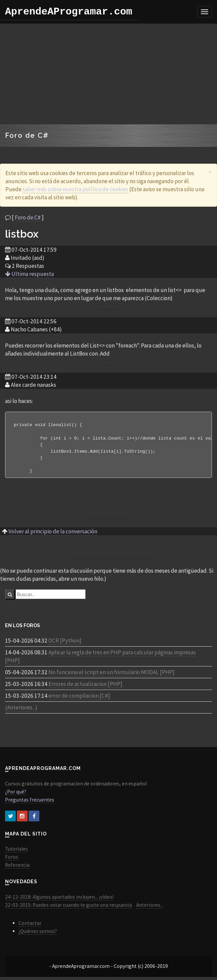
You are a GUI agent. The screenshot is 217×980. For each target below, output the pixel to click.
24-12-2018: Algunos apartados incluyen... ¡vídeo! (59, 900)
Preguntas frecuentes (30, 803)
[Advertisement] (109, 74)
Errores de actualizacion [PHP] (85, 687)
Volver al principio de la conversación (53, 534)
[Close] (210, 172)
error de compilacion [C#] (79, 699)
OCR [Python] (65, 644)
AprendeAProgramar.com (69, 12)
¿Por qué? (16, 795)
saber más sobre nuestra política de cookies (75, 189)
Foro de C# (28, 217)
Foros (12, 860)
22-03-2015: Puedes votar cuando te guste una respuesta (68, 908)
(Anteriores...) (21, 710)
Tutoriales (16, 852)
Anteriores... (150, 908)
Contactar (30, 926)
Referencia (17, 868)
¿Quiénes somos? (38, 934)
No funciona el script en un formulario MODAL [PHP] (112, 675)
